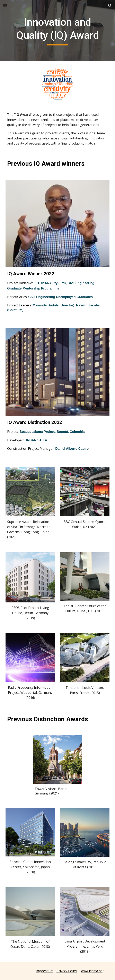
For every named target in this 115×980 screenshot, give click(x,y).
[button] (5, 6)
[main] (57, 31)
